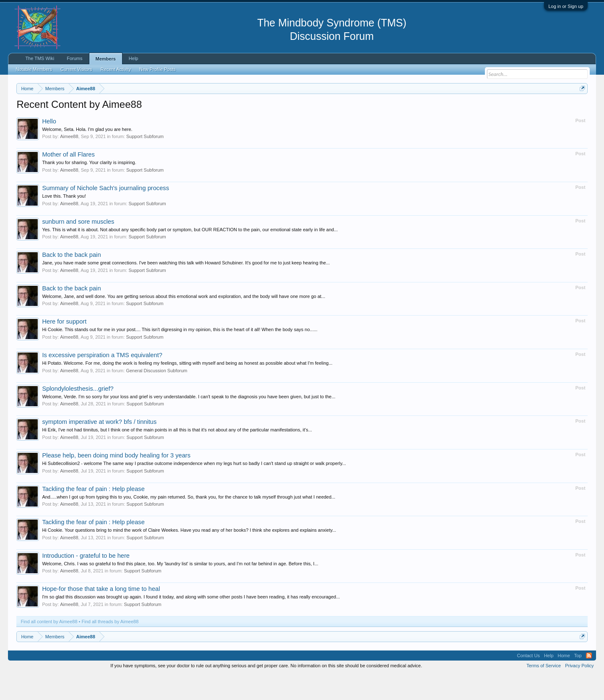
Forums (74, 58)
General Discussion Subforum (156, 396)
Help (134, 58)
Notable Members (34, 69)
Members (106, 59)
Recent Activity (116, 69)
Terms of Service (544, 691)
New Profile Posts (158, 69)
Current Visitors (76, 69)
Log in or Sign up (566, 6)
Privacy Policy (579, 691)
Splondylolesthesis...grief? (78, 414)
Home (564, 681)
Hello (49, 146)
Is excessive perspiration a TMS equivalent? (102, 380)
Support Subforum (145, 162)
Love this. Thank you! (64, 221)
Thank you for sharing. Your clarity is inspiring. (89, 188)
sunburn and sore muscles (78, 247)
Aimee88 (69, 162)
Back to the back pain (71, 280)
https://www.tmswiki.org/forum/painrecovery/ (401, 109)
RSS (589, 681)
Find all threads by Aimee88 (110, 647)
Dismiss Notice (581, 108)
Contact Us (528, 681)
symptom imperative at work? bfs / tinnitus (99, 447)
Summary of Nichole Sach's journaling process (105, 213)
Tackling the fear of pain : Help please (93, 514)
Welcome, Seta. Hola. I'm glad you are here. (87, 154)
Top (578, 681)
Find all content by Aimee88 (49, 647)
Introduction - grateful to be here (86, 581)
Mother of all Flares (68, 180)
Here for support (64, 347)
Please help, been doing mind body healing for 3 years (116, 481)
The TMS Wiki (40, 58)
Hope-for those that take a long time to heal (101, 614)
